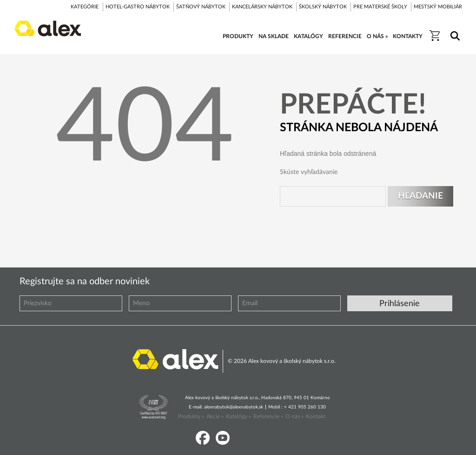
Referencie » (268, 416)
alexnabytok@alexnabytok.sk (234, 407)
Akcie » (215, 416)
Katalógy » (238, 416)
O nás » (294, 416)
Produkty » (191, 416)
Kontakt (316, 416)
